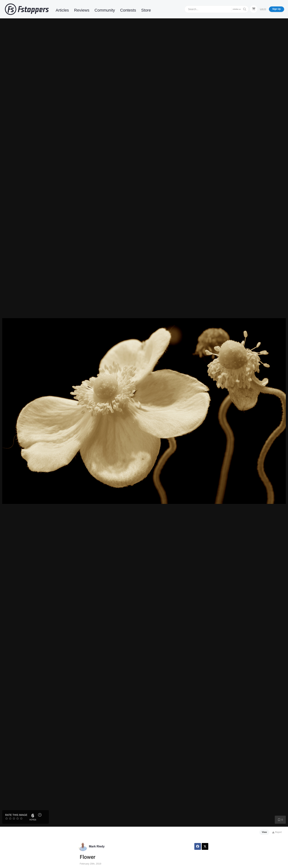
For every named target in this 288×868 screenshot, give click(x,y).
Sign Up (277, 9)
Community (105, 10)
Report (277, 832)
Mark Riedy (97, 846)
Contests (128, 10)
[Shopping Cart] (254, 9)
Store (146, 10)
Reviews (82, 10)
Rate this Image (16, 815)
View (264, 832)
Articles (62, 10)
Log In (263, 9)
